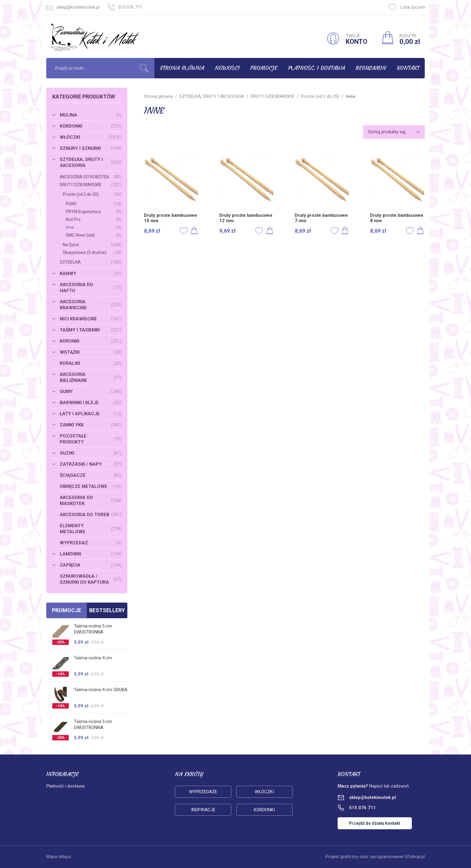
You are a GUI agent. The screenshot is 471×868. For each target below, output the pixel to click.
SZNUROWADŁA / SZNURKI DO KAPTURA (91, 579)
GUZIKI (91, 453)
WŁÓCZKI (91, 137)
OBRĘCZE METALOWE (91, 486)
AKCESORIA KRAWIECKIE (91, 305)
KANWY (91, 274)
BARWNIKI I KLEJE (91, 403)
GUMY (91, 392)
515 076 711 (130, 7)
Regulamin (371, 68)
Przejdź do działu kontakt (375, 823)
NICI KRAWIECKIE (91, 319)
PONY (94, 204)
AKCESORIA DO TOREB (91, 515)
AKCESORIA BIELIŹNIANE (91, 377)
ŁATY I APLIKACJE (91, 414)
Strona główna (182, 68)
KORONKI (91, 341)
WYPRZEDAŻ (91, 543)
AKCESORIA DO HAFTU (91, 288)
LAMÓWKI (91, 554)
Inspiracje (203, 810)
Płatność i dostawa (316, 68)
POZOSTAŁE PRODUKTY (91, 439)
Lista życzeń (407, 7)
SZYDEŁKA (91, 262)
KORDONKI (91, 126)
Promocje (264, 68)
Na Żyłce (92, 245)
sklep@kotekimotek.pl (78, 7)
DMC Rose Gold (94, 235)
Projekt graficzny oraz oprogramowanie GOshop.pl (375, 857)
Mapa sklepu (59, 857)
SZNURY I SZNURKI (91, 148)
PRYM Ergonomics (94, 212)
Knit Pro (94, 219)
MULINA (91, 115)
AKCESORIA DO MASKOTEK (91, 501)
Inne (94, 227)
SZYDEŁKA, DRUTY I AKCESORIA (91, 162)
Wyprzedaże (203, 792)
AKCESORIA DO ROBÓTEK (91, 177)
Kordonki (264, 810)
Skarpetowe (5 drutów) (92, 253)
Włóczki (264, 792)
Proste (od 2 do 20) (92, 194)
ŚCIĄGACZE (91, 475)
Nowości (227, 68)
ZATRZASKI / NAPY (91, 464)
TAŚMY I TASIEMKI (91, 330)
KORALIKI (91, 363)
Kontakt (408, 68)
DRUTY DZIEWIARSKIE (91, 185)
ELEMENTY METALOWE (91, 529)
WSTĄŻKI (91, 352)
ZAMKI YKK (91, 425)
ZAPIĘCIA (91, 565)
